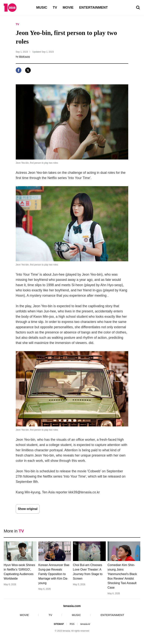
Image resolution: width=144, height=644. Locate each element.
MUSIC (42, 8)
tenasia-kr (85, 624)
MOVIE (68, 8)
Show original (28, 509)
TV (55, 8)
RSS (72, 624)
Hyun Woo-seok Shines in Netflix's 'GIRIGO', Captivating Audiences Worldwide (19, 572)
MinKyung (24, 56)
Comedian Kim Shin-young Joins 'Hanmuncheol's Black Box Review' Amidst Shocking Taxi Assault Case (122, 576)
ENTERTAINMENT (93, 8)
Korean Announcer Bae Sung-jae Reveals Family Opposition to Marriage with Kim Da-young (54, 574)
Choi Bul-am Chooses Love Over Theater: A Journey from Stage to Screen (88, 572)
